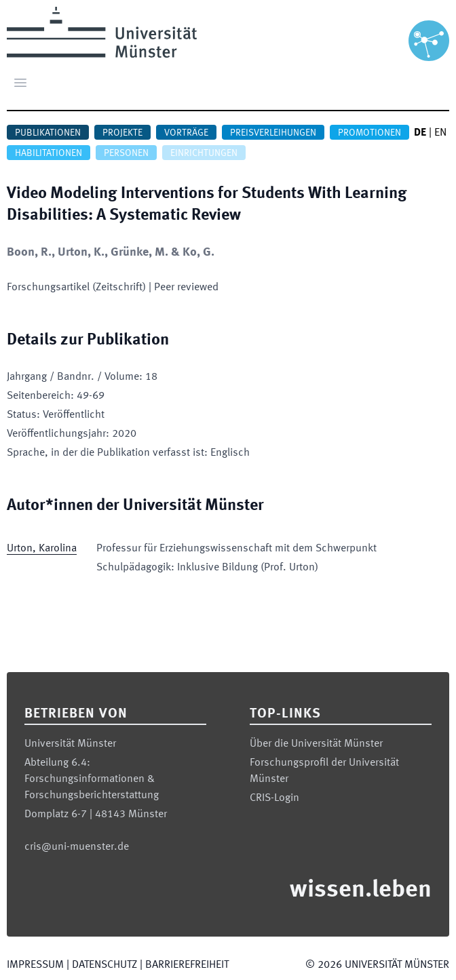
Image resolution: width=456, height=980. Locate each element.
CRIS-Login (274, 798)
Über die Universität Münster (316, 744)
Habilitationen (49, 153)
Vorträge (186, 133)
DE (420, 133)
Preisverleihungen (273, 133)
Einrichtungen (204, 153)
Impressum (35, 965)
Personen (126, 153)
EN (440, 133)
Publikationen (48, 133)
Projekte (122, 133)
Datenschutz (104, 965)
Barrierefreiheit (187, 965)
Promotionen (369, 133)
